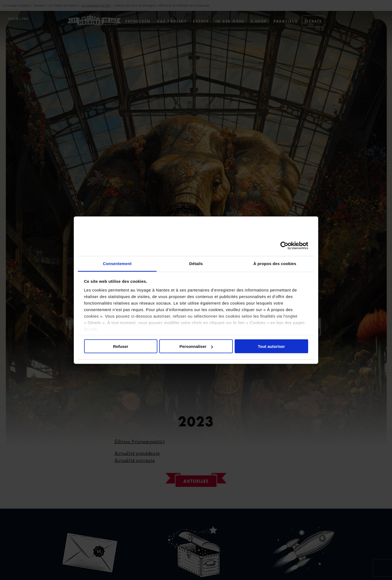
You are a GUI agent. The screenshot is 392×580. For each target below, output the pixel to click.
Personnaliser (196, 346)
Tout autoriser (271, 346)
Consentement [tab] (117, 263)
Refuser (121, 346)
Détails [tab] (196, 263)
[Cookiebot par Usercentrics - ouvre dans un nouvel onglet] (284, 246)
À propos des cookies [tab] (275, 263)
